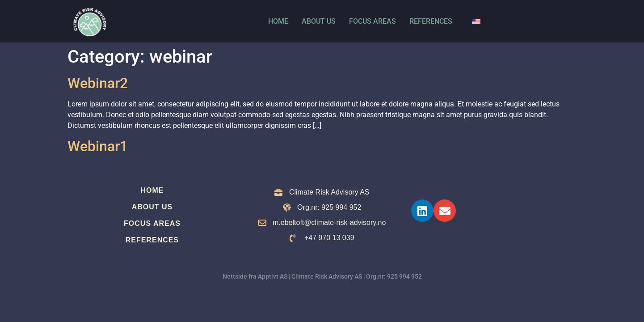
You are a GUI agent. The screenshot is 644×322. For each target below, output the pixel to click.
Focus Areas (373, 21)
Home (278, 21)
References (431, 21)
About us (319, 21)
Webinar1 (98, 146)
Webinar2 (98, 83)
